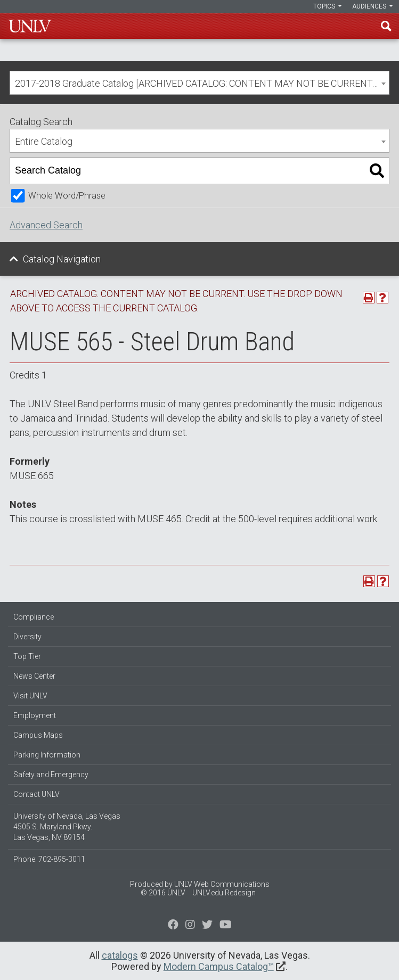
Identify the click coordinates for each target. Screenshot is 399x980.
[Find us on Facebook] (173, 926)
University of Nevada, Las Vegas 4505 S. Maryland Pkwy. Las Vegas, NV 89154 (67, 827)
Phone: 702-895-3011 (49, 859)
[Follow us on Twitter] (190, 926)
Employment (35, 715)
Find (386, 26)
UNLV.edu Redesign (224, 893)
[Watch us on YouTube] (226, 926)
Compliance (34, 617)
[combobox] (199, 83)
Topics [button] (328, 6)
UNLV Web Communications (222, 884)
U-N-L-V (30, 26)
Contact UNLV (36, 794)
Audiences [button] (373, 6)
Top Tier (27, 656)
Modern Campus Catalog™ (219, 966)
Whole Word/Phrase (67, 196)
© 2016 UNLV (163, 893)
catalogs (120, 955)
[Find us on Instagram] (207, 926)
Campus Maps (38, 735)
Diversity (27, 637)
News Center (34, 676)
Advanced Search (46, 225)
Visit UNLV (30, 696)
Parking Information (47, 755)
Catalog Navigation (62, 259)
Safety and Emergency (51, 775)
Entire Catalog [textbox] (44, 141)
